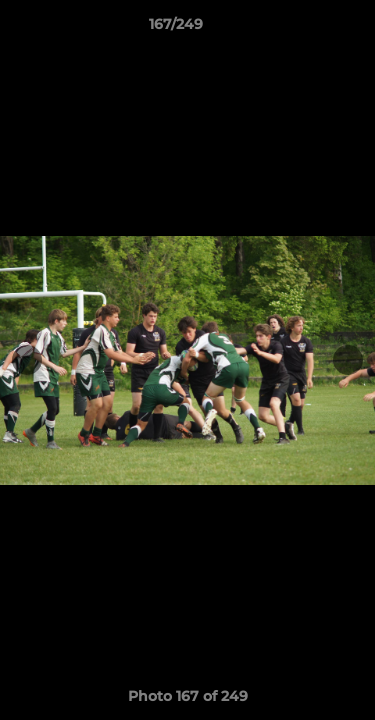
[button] (303, 29)
